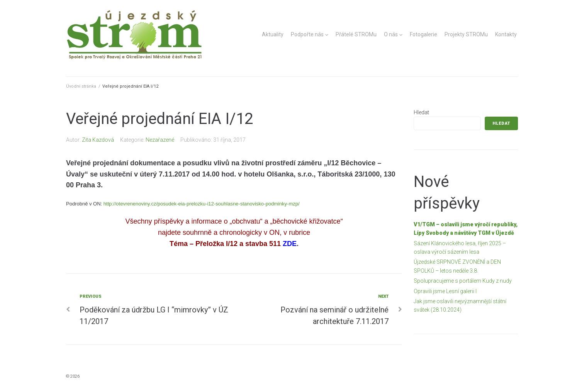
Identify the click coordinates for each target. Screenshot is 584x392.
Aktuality (273, 34)
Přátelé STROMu (356, 34)
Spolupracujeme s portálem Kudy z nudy (463, 281)
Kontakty (506, 34)
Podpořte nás (307, 34)
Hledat (421, 112)
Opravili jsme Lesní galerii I (445, 291)
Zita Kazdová (98, 140)
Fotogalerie (424, 34)
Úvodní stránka (81, 86)
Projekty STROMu (466, 34)
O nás (391, 34)
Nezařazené (160, 140)
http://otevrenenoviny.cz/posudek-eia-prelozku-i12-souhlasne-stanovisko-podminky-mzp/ (202, 204)
